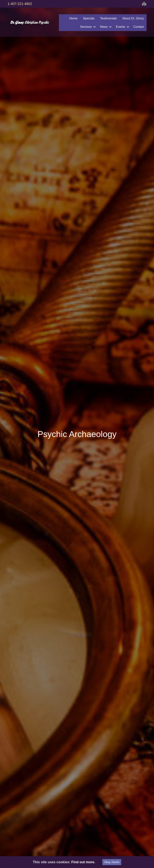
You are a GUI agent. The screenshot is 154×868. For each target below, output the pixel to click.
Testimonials (108, 18)
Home (73, 18)
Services (86, 27)
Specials (89, 18)
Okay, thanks (112, 862)
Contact (138, 27)
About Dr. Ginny (133, 18)
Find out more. (83, 862)
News (104, 27)
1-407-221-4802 (20, 4)
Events (120, 27)
